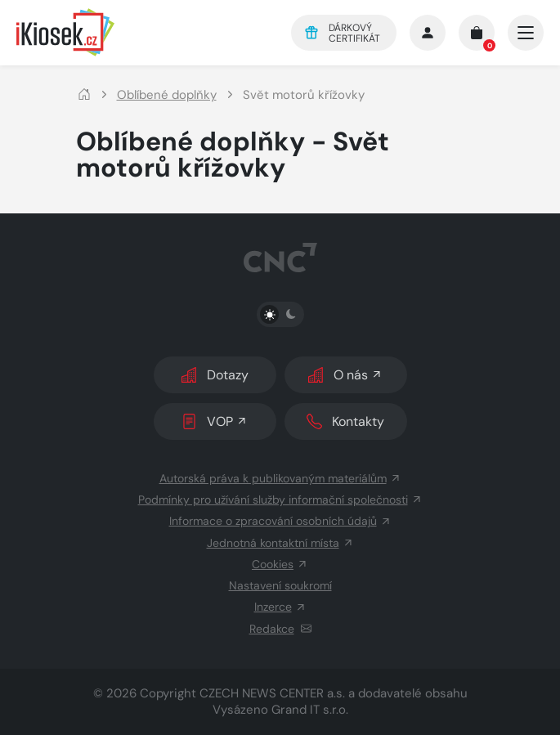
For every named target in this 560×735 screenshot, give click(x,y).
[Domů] (84, 95)
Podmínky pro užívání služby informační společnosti (280, 500)
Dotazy (215, 375)
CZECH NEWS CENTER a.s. (272, 693)
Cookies (280, 564)
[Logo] (142, 32)
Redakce (280, 629)
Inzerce (280, 607)
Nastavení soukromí (280, 585)
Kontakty (345, 421)
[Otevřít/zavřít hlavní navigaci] (526, 33)
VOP (215, 421)
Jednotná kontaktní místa (280, 543)
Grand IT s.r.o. (310, 710)
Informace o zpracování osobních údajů (280, 521)
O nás (345, 375)
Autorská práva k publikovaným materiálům (280, 478)
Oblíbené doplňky (167, 95)
